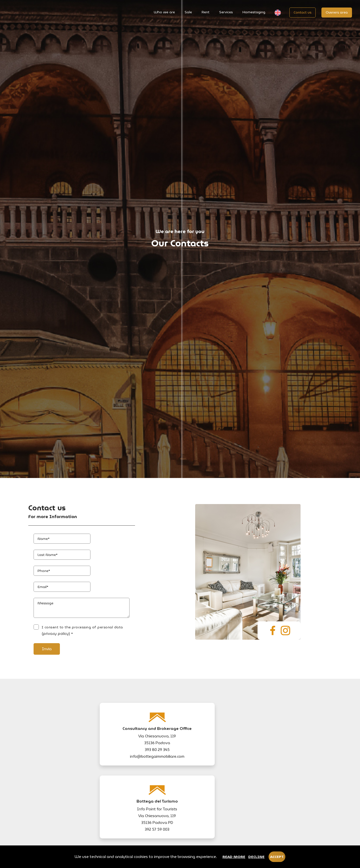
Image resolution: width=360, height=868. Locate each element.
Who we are (163, 12)
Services (225, 12)
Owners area (336, 12)
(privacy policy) (145, 754)
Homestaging (253, 12)
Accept (277, 858)
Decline (256, 858)
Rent (205, 12)
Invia (52, 769)
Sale (187, 12)
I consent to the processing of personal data (104, 754)
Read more (234, 858)
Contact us (302, 12)
